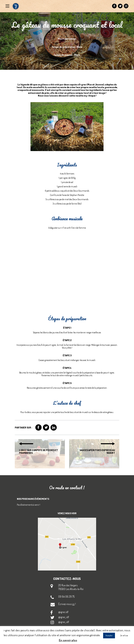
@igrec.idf (63, 612)
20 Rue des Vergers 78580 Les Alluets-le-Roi (71, 587)
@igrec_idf (64, 617)
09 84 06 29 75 (66, 597)
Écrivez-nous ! (67, 604)
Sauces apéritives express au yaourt (97, 452)
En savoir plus (68, 640)
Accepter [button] (109, 635)
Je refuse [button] (124, 635)
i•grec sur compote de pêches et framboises (38, 452)
